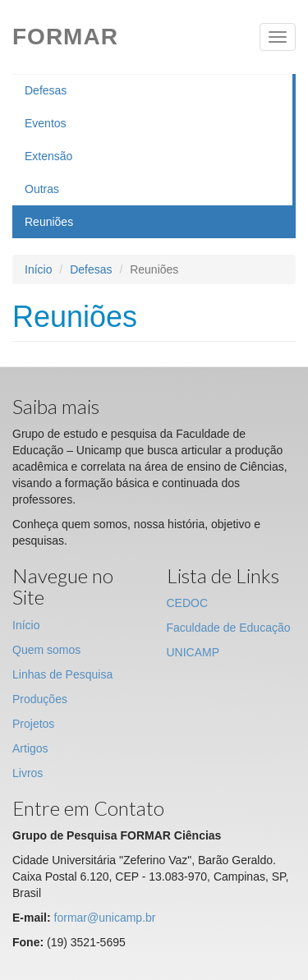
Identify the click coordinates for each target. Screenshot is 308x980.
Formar (65, 37)
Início (38, 269)
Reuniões (49, 222)
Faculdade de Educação (229, 628)
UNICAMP (193, 652)
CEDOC (188, 603)
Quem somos (46, 650)
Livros (28, 773)
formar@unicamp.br (105, 918)
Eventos (46, 123)
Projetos (33, 724)
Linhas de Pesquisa (62, 674)
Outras (42, 189)
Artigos (30, 748)
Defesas (46, 90)
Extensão (48, 156)
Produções (40, 699)
